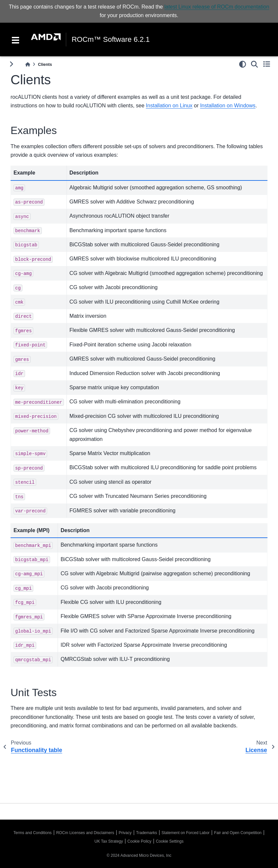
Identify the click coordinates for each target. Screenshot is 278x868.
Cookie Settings (170, 841)
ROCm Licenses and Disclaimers (85, 833)
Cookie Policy (139, 841)
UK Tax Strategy (109, 841)
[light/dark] (243, 64)
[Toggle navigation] (15, 40)
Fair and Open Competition (238, 833)
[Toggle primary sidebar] (11, 64)
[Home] (28, 64)
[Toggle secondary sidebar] (267, 64)
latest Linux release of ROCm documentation (217, 7)
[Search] (254, 64)
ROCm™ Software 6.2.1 (111, 40)
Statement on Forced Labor (185, 833)
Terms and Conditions (33, 833)
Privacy (125, 833)
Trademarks (147, 833)
